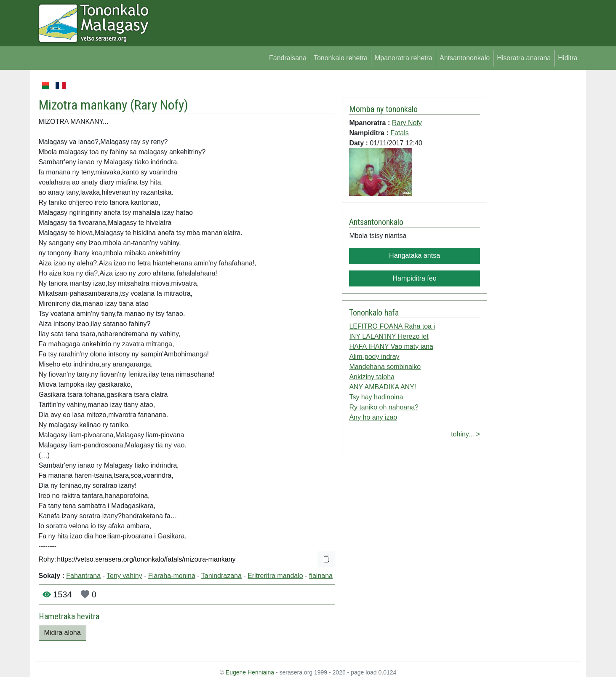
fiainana (321, 576)
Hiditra (568, 58)
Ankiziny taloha (372, 377)
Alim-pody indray (374, 357)
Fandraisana (288, 58)
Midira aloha (63, 633)
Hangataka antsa (415, 256)
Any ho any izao (373, 417)
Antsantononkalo (465, 58)
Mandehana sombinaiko (385, 367)
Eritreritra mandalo (275, 576)
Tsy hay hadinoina (376, 397)
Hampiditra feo (415, 278)
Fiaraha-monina (172, 576)
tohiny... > (465, 434)
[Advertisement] (534, 206)
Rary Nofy (159, 105)
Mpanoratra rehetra (404, 58)
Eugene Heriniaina (250, 672)
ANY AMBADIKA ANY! (383, 387)
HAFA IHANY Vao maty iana (391, 347)
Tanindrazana (221, 576)
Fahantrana (83, 576)
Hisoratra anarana (524, 58)
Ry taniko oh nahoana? (384, 407)
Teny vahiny (124, 576)
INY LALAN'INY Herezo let (389, 336)
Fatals (400, 133)
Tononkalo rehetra (341, 58)
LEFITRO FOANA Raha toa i (392, 326)
